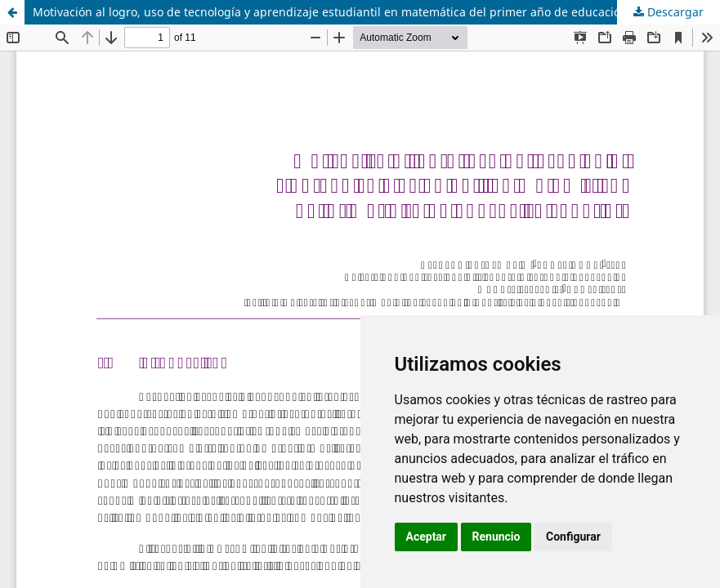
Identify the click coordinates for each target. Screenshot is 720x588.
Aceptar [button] (427, 537)
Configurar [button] (573, 537)
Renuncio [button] (496, 537)
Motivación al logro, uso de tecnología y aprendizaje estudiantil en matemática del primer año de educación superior (355, 12)
